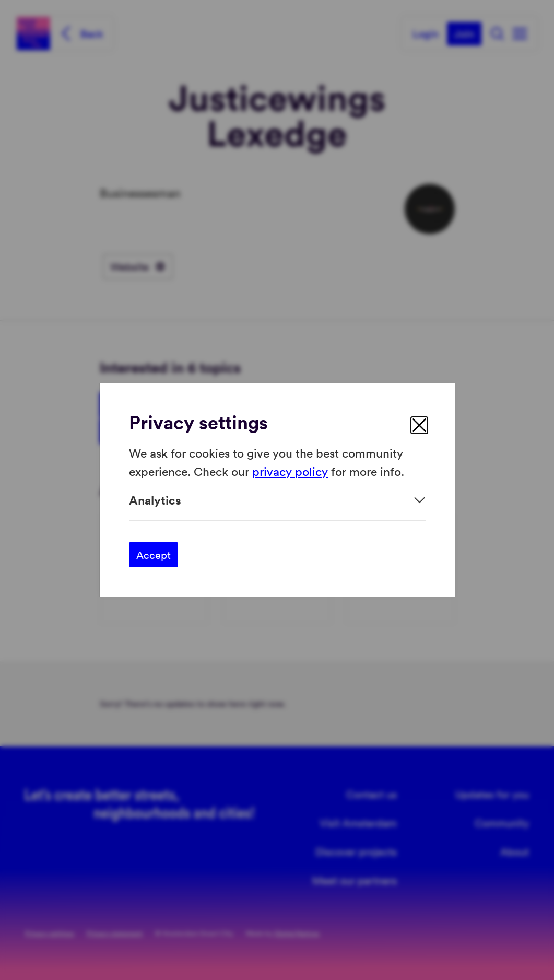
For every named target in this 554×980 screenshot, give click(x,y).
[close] (419, 425)
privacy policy (290, 470)
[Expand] (277, 500)
